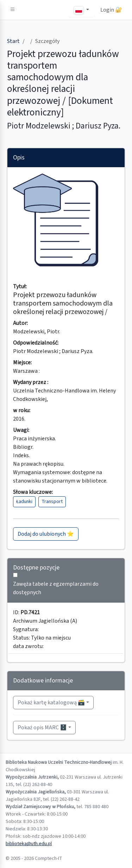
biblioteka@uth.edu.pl (29, 844)
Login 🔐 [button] (111, 10)
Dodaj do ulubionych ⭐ (46, 534)
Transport (52, 502)
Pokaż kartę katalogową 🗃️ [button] (51, 703)
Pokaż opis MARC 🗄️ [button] (42, 728)
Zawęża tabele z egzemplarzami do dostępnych (56, 588)
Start (13, 41)
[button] (13, 10)
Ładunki (24, 502)
